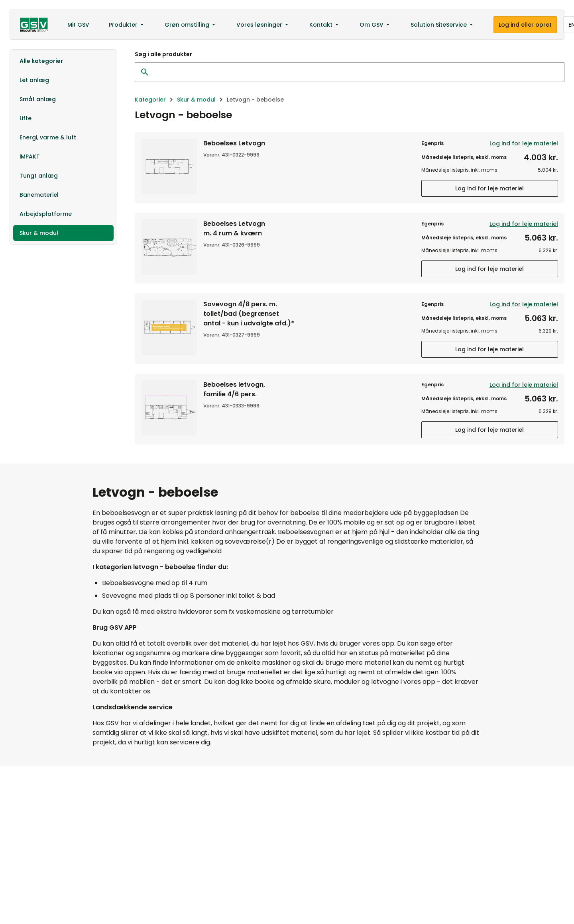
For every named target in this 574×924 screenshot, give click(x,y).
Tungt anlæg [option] (39, 176)
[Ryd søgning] (145, 72)
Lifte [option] (26, 118)
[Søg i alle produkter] (352, 72)
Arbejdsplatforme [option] (46, 214)
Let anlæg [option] (34, 80)
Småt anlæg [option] (38, 99)
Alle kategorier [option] (41, 61)
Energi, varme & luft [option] (48, 137)
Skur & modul (196, 100)
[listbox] (63, 147)
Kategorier (150, 100)
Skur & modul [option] (39, 233)
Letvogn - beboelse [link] (255, 100)
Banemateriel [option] (39, 195)
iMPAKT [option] (30, 157)
